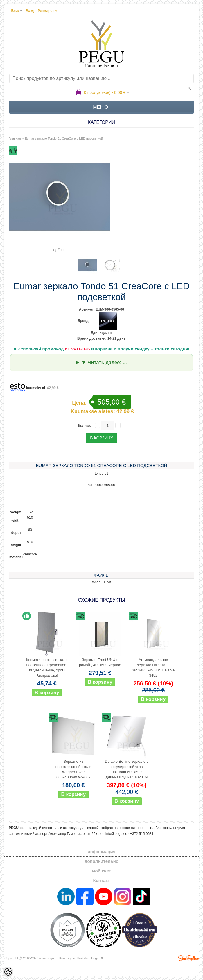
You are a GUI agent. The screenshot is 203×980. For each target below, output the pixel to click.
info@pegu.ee (116, 834)
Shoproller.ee (188, 958)
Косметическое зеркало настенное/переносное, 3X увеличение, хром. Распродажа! (47, 668)
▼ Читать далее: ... (104, 362)
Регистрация (48, 11)
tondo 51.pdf (101, 582)
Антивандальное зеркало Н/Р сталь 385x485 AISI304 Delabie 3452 (153, 668)
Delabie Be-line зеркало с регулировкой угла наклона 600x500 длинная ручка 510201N (127, 769)
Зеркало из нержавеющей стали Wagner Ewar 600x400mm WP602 (73, 769)
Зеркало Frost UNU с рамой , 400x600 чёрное (100, 662)
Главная (15, 138)
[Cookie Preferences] (8, 972)
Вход (30, 11)
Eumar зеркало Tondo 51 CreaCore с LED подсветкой (64, 138)
